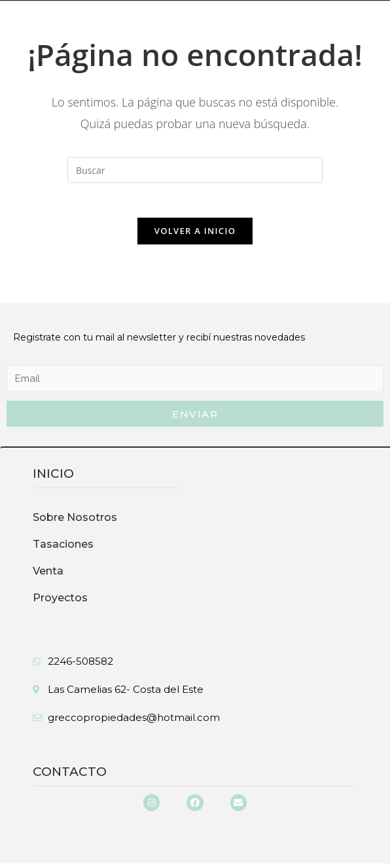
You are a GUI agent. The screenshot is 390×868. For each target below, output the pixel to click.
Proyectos (60, 602)
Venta (48, 576)
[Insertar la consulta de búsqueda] (195, 170)
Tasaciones (63, 549)
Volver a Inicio (195, 235)
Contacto (70, 776)
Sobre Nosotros (75, 522)
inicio (53, 478)
